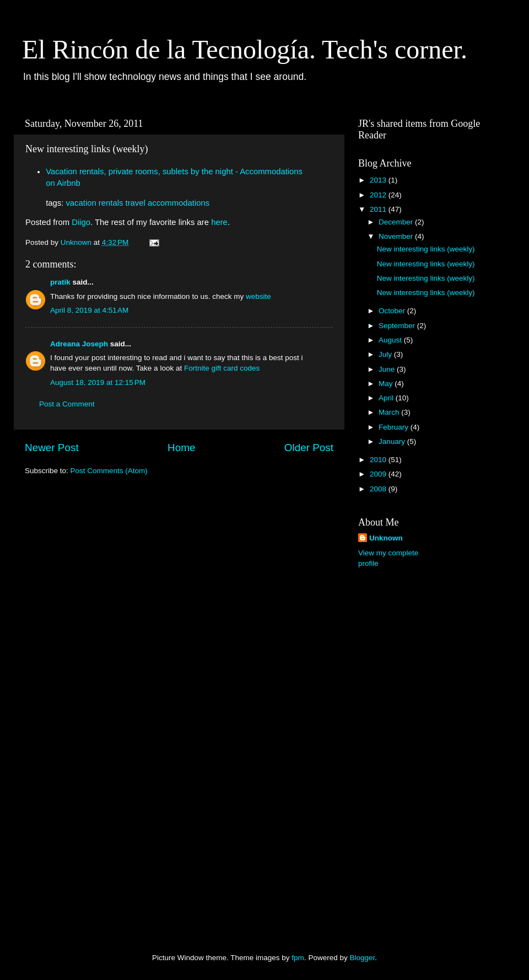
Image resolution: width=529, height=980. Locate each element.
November (397, 236)
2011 (379, 209)
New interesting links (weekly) (426, 249)
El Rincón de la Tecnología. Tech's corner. (245, 49)
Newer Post (52, 448)
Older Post (309, 448)
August (391, 340)
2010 (379, 460)
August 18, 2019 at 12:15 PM (98, 382)
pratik (60, 282)
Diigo (81, 222)
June (388, 369)
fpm (298, 958)
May (387, 384)
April (387, 398)
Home (181, 448)
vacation (81, 203)
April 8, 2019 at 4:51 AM (89, 310)
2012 (379, 195)
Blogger (362, 958)
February (395, 427)
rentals (111, 203)
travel (136, 203)
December (397, 222)
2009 (379, 474)
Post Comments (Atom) (109, 471)
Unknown (386, 538)
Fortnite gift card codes (222, 368)
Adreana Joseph (79, 344)
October (393, 311)
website (258, 296)
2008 (379, 489)
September (398, 326)
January (393, 441)
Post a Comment (67, 404)
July (386, 354)
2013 (379, 180)
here (219, 222)
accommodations (179, 203)
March (390, 412)
